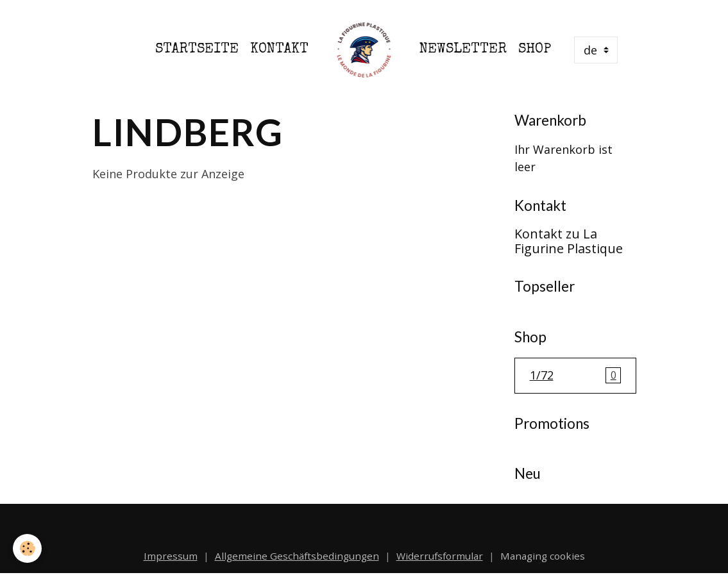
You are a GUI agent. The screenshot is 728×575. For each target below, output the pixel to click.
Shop (535, 50)
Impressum (171, 556)
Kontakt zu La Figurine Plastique (569, 241)
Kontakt (279, 50)
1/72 (576, 376)
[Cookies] (27, 548)
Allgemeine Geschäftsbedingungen (297, 556)
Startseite (197, 50)
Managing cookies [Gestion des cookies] (543, 556)
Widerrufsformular (440, 556)
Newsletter (463, 50)
